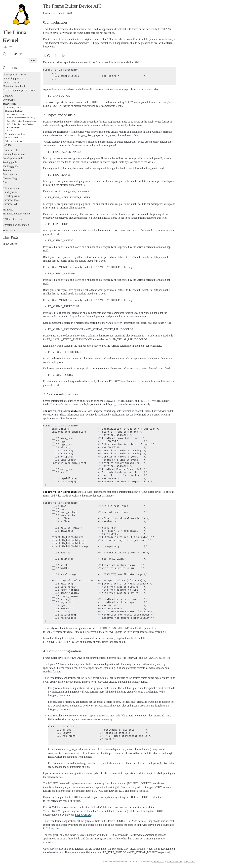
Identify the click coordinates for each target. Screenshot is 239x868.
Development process (14, 74)
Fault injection (10, 174)
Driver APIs (9, 100)
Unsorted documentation (16, 225)
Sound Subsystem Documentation (22, 121)
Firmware (8, 210)
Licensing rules (11, 150)
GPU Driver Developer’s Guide (21, 124)
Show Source (10, 244)
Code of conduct (11, 82)
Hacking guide (10, 166)
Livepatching (10, 178)
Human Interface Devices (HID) (21, 118)
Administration (11, 188)
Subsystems (9, 104)
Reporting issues (11, 196)
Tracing (7, 170)
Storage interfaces (14, 137)
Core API (8, 96)
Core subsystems (13, 107)
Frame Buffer (13, 127)
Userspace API (11, 204)
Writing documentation (15, 154)
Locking (7, 145)
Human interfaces (14, 111)
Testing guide (10, 162)
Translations (9, 230)
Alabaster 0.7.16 (175, 862)
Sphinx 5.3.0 (158, 862)
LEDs (10, 131)
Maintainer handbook (14, 86)
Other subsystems (13, 141)
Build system (10, 192)
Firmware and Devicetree (16, 214)
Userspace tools (11, 200)
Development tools (13, 158)
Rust (5, 182)
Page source (189, 862)
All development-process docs (19, 90)
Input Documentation (16, 114)
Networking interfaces (16, 134)
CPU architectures (12, 219)
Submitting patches (13, 78)
